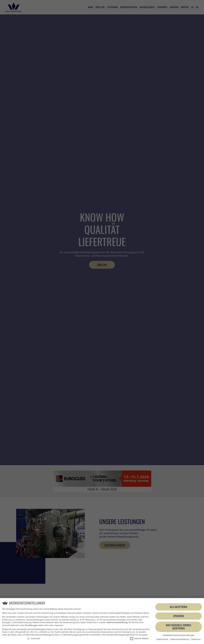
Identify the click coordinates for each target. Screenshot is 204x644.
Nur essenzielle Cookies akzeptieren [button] (178, 627)
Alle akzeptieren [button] (178, 607)
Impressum (196, 639)
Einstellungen (31, 625)
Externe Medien (140, 638)
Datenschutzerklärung (117, 622)
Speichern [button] (179, 616)
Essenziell (33, 638)
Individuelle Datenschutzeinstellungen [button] (179, 635)
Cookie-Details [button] (163, 639)
